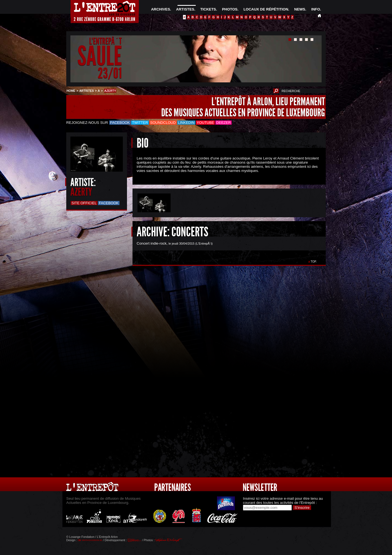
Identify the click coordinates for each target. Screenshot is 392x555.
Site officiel (84, 203)
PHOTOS (230, 9)
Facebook (120, 123)
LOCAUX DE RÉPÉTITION (266, 9)
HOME (71, 91)
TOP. (314, 262)
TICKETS (208, 9)
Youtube (206, 123)
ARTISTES (185, 9)
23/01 (110, 73)
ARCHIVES (161, 9)
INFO (316, 9)
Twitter (140, 123)
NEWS (300, 9)
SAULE (100, 56)
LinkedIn (186, 123)
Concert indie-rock (152, 243)
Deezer (223, 123)
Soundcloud (163, 123)
